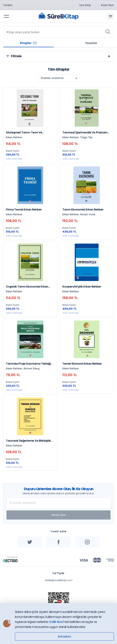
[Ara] (108, 32)
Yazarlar (91, 43)
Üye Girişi (85, 5)
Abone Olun (58, 515)
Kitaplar (28, 43)
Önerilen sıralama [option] (52, 78)
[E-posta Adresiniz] (59, 503)
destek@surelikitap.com (59, 580)
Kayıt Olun (107, 5)
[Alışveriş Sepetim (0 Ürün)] (110, 16)
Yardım (8, 5)
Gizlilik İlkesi (56, 622)
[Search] (58, 32)
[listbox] (58, 78)
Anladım (64, 636)
